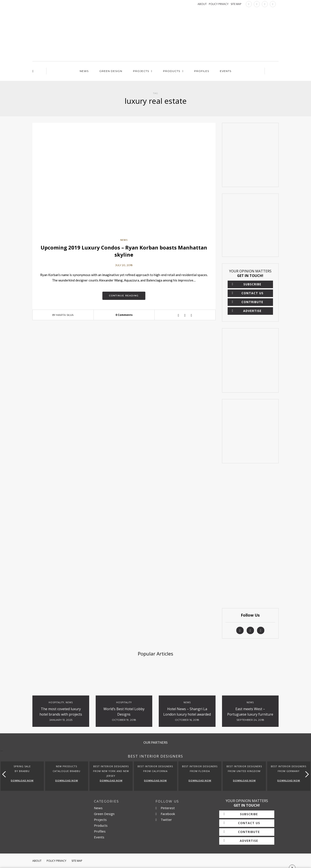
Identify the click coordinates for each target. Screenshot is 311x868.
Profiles (202, 71)
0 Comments (124, 315)
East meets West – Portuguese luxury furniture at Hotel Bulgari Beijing (250, 714)
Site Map (77, 861)
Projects (141, 71)
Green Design (111, 71)
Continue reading (124, 296)
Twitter (164, 820)
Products (172, 71)
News (84, 71)
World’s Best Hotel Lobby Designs (124, 712)
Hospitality (56, 702)
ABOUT (202, 4)
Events (226, 71)
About (37, 861)
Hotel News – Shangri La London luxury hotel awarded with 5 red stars (187, 714)
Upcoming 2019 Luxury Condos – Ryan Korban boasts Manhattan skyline (124, 251)
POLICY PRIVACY (219, 4)
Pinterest (165, 808)
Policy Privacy (56, 861)
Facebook (165, 814)
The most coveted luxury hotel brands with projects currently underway (61, 714)
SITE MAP (236, 4)
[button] (306, 774)
